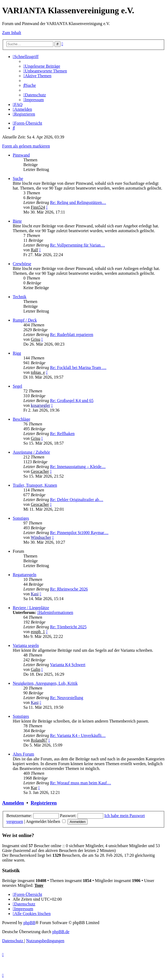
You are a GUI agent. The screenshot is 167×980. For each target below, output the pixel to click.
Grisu (36, 339)
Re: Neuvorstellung (67, 698)
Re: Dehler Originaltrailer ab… (76, 500)
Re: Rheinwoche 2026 (69, 589)
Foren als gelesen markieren (26, 146)
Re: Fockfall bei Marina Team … (78, 368)
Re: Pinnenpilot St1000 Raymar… (79, 533)
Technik (20, 297)
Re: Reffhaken (62, 434)
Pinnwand (21, 155)
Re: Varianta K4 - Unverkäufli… (78, 735)
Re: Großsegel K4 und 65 (72, 401)
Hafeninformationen (55, 612)
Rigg (17, 353)
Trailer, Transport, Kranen (35, 485)
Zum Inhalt (12, 33)
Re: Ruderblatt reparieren (72, 335)
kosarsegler (40, 405)
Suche (18, 179)
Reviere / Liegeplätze (31, 608)
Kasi (35, 594)
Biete (17, 221)
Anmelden (13, 803)
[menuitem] (42, 66)
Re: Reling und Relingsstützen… (78, 202)
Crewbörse (22, 264)
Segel (18, 386)
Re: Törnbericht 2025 (68, 627)
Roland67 (39, 740)
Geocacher (40, 471)
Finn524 (38, 207)
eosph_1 (38, 632)
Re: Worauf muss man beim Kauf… (80, 783)
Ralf (35, 250)
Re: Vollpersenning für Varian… (77, 245)
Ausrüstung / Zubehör (31, 452)
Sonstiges (21, 518)
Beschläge (22, 419)
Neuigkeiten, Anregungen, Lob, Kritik (45, 683)
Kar (34, 788)
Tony (39, 885)
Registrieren (44, 803)
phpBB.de (61, 932)
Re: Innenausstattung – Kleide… (78, 467)
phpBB (29, 923)
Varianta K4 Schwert (68, 665)
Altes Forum (23, 754)
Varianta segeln (26, 645)
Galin (36, 669)
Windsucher (41, 537)
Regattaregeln (25, 575)
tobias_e (38, 372)
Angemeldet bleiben (46, 821)
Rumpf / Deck (25, 320)
